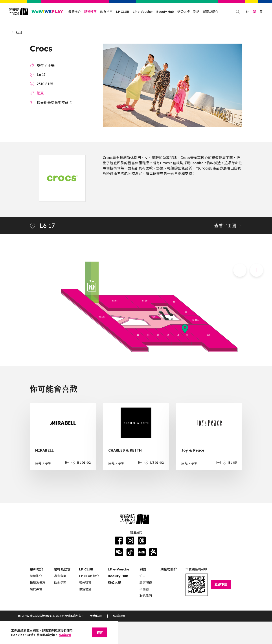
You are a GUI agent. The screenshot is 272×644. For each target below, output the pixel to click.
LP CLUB (123, 12)
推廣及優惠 (38, 583)
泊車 (143, 576)
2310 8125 (45, 84)
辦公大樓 (184, 12)
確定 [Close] (100, 633)
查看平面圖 (228, 226)
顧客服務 (146, 583)
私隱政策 (119, 616)
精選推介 (36, 576)
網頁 (40, 93)
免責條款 (96, 616)
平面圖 (144, 589)
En (247, 12)
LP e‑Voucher (119, 569)
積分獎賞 (85, 583)
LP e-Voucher (143, 12)
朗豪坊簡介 (211, 12)
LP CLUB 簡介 (89, 576)
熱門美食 (36, 589)
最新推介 (75, 12)
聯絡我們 (146, 596)
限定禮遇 (85, 589)
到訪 (196, 12)
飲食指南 (106, 12)
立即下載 (221, 584)
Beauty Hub (165, 12)
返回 (17, 32)
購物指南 (90, 11)
